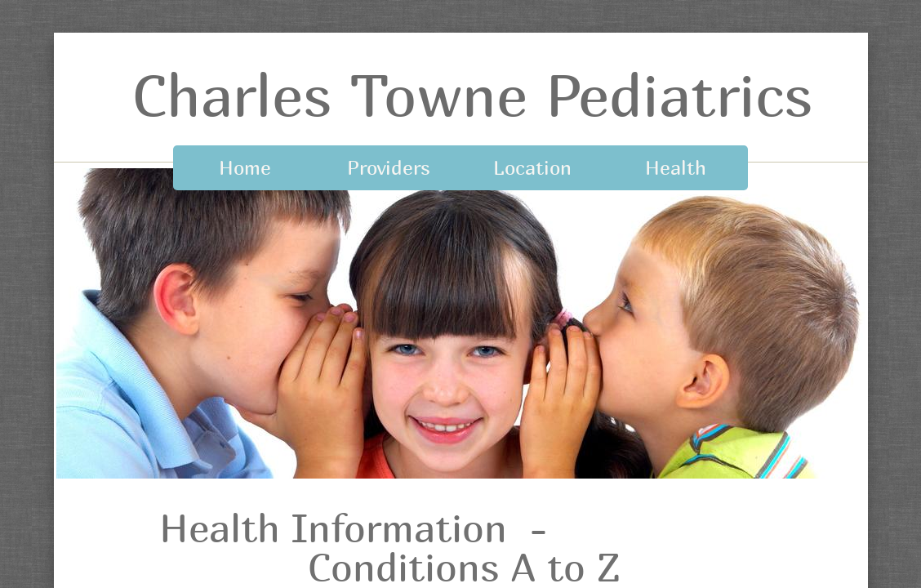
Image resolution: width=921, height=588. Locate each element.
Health (676, 167)
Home (245, 167)
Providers (389, 167)
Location (532, 167)
